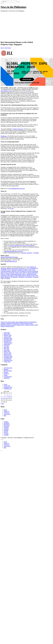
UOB (2, 278)
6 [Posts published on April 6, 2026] (1, 397)
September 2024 (8, 360)
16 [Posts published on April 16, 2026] (6, 398)
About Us (6, 411)
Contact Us (7, 413)
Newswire (6, 426)
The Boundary (14, 277)
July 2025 (6, 346)
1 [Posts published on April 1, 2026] (4, 395)
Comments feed (8, 387)
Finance (6, 372)
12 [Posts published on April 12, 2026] (11, 397)
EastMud (6, 428)
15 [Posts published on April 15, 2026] (5, 398)
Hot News (6, 374)
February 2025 (8, 353)
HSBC (8, 274)
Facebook (24, 253)
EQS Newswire (8, 371)
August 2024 (7, 362)
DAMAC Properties (18, 129)
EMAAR (14, 271)
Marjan (24, 276)
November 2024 (8, 357)
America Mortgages (33, 273)
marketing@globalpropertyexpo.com (13, 251)
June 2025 (6, 347)
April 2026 (7, 333)
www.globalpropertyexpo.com (17, 188)
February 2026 (8, 336)
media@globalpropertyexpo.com (9, 257)
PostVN (6, 432)
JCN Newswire (8, 377)
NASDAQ (7, 423)
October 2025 (7, 341)
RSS (5, 416)
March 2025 (7, 351)
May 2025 (6, 349)
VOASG (6, 433)
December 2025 (8, 338)
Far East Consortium (32, 271)
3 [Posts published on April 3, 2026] (8, 395)
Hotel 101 (3, 274)
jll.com (12, 208)
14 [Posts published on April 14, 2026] (3, 398)
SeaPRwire (7, 378)
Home (5, 410)
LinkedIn (36, 253)
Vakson (8, 278)
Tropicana (36, 277)
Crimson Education (6, 271)
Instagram (29, 253)
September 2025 (8, 343)
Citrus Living (31, 270)
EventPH (6, 435)
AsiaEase (6, 429)
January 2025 (7, 354)
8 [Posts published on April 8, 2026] (4, 397)
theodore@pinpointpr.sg (11, 261)
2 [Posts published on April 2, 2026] (6, 395)
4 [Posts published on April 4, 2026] (9, 395)
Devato (9, 270)
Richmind (7, 277)
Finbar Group (4, 273)
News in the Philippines (13, 7)
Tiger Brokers (29, 277)
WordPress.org (8, 389)
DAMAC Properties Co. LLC (22, 268)
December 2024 (8, 356)
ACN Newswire (8, 368)
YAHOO (6, 422)
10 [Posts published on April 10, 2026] (8, 397)
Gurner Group (18, 273)
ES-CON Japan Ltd (22, 271)
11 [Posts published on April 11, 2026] (10, 397)
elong (9, 48)
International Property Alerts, (18, 274)
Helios (24, 273)
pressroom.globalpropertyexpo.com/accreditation (22, 246)
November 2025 (8, 340)
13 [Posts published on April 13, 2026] (2, 398)
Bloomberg (7, 425)
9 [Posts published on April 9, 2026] (6, 397)
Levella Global (18, 276)
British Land (10, 268)
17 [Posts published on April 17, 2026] (8, 398)
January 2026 (7, 337)
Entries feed (7, 386)
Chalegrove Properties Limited (19, 270)
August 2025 (7, 344)
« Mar (2, 404)
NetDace (6, 431)
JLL (27, 91)
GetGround (11, 273)
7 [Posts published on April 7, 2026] (3, 397)
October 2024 (7, 359)
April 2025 (7, 350)
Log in (6, 384)
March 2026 (7, 334)
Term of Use (7, 414)
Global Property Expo (6, 91)
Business (6, 369)
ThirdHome (4, 136)
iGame (6, 375)
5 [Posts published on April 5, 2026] (11, 395)
